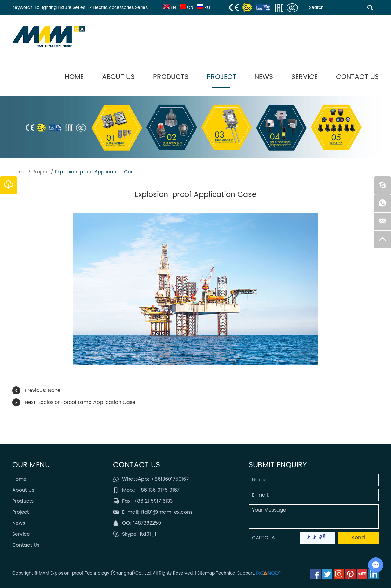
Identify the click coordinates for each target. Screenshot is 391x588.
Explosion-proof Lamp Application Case (87, 402)
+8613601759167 (170, 479)
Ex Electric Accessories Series (117, 7)
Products (171, 77)
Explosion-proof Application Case (96, 172)
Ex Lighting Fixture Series (60, 7)
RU (203, 7)
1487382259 (147, 523)
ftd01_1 (148, 534)
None (54, 390)
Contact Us (357, 77)
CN (186, 7)
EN (169, 7)
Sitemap (206, 573)
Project (221, 77)
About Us (118, 77)
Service (305, 77)
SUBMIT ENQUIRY (278, 465)
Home (74, 77)
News (264, 77)
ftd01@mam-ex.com (166, 512)
